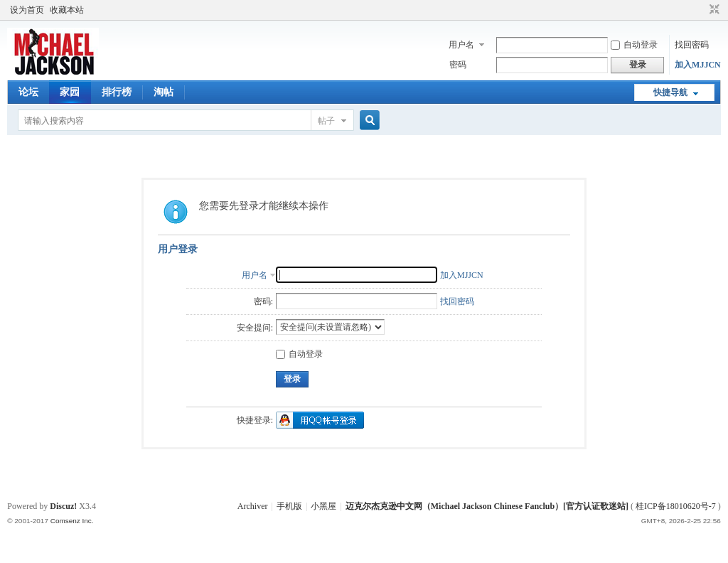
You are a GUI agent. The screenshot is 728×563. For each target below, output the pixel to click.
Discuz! (63, 506)
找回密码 (692, 45)
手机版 (289, 506)
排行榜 (117, 92)
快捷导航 (670, 92)
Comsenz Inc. (72, 521)
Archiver (253, 506)
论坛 (28, 92)
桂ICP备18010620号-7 (676, 506)
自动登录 (634, 45)
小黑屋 (323, 506)
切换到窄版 (713, 10)
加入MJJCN (698, 65)
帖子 (326, 121)
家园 (70, 92)
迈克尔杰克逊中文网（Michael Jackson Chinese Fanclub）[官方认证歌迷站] (487, 506)
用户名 (461, 45)
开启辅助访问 (701, 10)
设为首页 (27, 10)
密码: (263, 301)
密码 (458, 65)
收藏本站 (67, 10)
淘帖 (164, 92)
